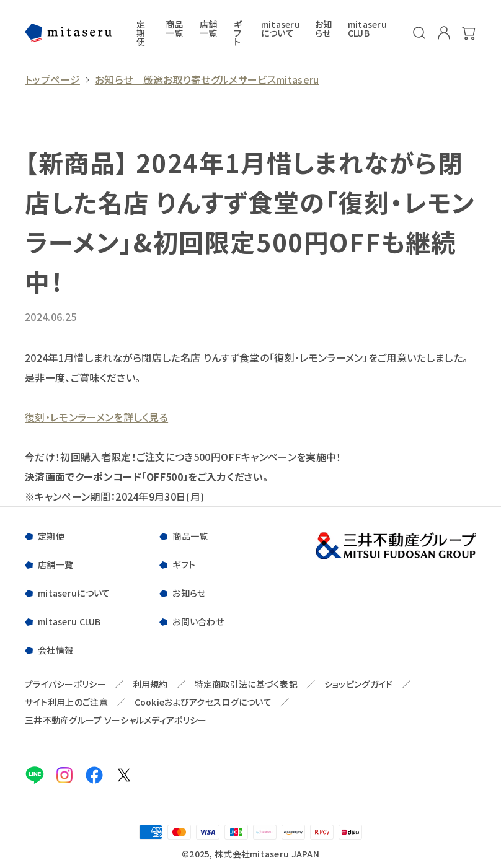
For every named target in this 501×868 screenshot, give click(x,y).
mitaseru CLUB (367, 29)
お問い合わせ (198, 621)
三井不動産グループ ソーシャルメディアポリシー (116, 720)
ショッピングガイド (359, 684)
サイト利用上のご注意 (66, 702)
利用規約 (150, 684)
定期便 (141, 33)
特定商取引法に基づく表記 (246, 684)
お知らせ (324, 29)
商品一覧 (175, 29)
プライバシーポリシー (65, 684)
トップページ (52, 80)
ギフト (238, 33)
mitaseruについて (281, 29)
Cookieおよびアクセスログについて (203, 702)
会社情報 (55, 650)
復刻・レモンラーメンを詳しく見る (96, 417)
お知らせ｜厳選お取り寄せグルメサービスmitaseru (207, 80)
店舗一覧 (209, 29)
